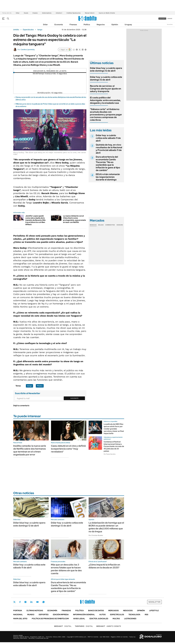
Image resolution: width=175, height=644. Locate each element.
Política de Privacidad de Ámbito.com (50, 619)
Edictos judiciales (99, 619)
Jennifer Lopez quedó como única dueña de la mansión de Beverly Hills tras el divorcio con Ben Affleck (35, 220)
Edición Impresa (61, 615)
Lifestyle (154, 611)
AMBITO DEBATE (109, 626)
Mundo (31, 615)
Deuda (26, 13)
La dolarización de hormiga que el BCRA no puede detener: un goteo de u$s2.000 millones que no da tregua (106, 527)
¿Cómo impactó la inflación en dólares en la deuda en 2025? (104, 566)
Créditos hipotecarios (73, 13)
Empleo (35, 13)
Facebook (20, 602)
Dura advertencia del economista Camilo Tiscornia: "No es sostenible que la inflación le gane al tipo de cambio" (108, 164)
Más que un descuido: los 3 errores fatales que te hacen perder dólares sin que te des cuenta (66, 569)
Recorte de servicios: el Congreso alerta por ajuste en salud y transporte (106, 89)
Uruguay (128, 25)
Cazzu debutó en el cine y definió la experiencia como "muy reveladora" (68, 449)
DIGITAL (63, 626)
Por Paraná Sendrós (110, 454)
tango (40, 30)
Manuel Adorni (90, 13)
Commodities (110, 225)
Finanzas (73, 25)
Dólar (18, 13)
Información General (84, 615)
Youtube (37, 602)
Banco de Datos (96, 611)
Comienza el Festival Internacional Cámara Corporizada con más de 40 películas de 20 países (114, 446)
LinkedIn (31, 602)
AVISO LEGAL (79, 619)
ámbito (16, 30)
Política (87, 25)
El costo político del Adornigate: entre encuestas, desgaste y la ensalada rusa (105, 100)
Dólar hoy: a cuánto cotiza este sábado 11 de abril (108, 138)
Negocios (101, 25)
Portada (18, 611)
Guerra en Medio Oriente (107, 13)
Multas (116, 619)
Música (40, 386)
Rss (146, 615)
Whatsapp (44, 602)
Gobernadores (47, 13)
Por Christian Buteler (96, 535)
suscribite (162, 18)
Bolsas (101, 225)
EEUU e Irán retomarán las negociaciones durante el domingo (108, 177)
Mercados (113, 611)
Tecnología (134, 615)
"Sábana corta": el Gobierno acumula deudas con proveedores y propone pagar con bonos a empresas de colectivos (106, 115)
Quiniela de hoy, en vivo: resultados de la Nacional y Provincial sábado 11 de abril (109, 149)
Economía (59, 25)
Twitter (14, 602)
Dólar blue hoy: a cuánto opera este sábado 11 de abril (29, 584)
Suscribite (74, 398)
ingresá (170, 18)
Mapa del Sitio (20, 619)
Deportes (44, 615)
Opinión (115, 25)
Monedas (93, 225)
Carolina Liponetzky (28, 50)
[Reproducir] (50, 69)
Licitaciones (130, 619)
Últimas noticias (35, 611)
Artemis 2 (59, 13)
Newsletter (170, 24)
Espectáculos (28, 30)
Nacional (18, 615)
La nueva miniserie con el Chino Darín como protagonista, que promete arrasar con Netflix (74, 219)
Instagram (25, 602)
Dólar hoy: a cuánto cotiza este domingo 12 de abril (106, 78)
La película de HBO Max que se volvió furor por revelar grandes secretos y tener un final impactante (114, 429)
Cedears (120, 225)
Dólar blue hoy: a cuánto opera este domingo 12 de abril (106, 69)
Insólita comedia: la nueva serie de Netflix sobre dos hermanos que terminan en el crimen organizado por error (30, 450)
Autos (102, 615)
